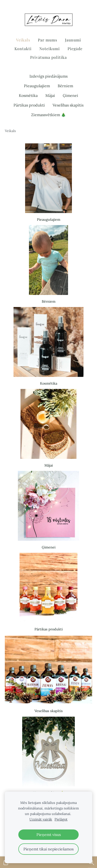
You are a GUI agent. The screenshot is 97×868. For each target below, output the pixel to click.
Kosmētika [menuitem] (28, 95)
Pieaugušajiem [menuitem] (37, 86)
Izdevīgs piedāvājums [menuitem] (48, 76)
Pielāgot (61, 819)
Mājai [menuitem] (50, 95)
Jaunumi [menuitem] (73, 40)
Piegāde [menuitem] (75, 49)
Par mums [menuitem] (48, 40)
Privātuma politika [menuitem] (48, 57)
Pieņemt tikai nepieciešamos (48, 849)
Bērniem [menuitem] (65, 86)
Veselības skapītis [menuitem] (68, 105)
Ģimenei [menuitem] (70, 95)
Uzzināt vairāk (41, 819)
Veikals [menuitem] (23, 40)
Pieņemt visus (49, 835)
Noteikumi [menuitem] (50, 49)
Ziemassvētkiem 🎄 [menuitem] (48, 115)
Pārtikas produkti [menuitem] (29, 105)
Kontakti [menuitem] (23, 49)
